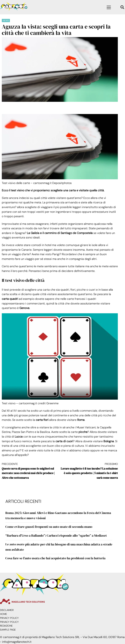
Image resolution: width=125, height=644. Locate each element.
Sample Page (8, 630)
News (6, 21)
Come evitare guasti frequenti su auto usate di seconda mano (49, 527)
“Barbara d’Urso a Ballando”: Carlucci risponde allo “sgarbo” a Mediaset (56, 535)
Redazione (6, 626)
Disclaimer (7, 610)
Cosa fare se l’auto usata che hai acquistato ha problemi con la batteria (55, 558)
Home (4, 614)
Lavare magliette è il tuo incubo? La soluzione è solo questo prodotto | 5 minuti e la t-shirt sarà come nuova (89, 471)
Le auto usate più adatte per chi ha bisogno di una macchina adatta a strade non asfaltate (59, 547)
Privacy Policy (9, 618)
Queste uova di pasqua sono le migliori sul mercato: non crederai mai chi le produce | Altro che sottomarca (31, 471)
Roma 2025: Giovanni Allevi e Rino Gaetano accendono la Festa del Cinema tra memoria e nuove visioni (58, 515)
